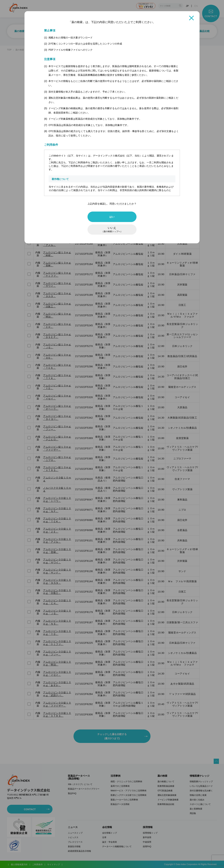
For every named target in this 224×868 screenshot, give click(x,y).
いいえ (112, 230)
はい (112, 217)
